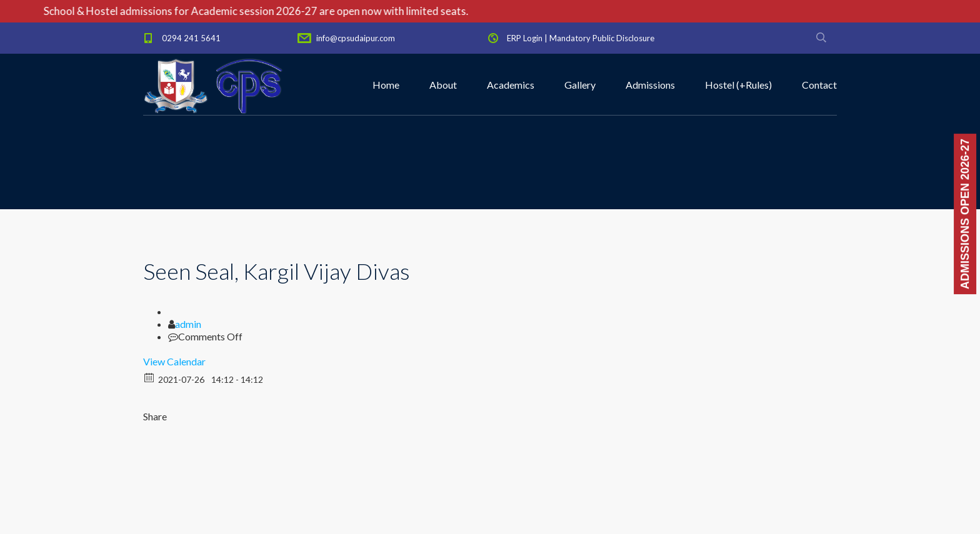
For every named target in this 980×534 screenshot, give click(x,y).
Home (386, 85)
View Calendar (174, 361)
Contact (819, 85)
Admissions (650, 85)
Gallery (580, 85)
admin (188, 324)
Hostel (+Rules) (738, 85)
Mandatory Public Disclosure (602, 38)
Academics (511, 85)
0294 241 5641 (191, 38)
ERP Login (525, 38)
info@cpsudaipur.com (356, 38)
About (443, 85)
